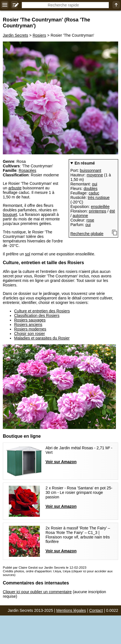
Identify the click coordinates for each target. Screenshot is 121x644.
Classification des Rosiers (37, 316)
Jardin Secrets (15, 35)
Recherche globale (87, 234)
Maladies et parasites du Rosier (42, 338)
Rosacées (27, 170)
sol (28, 254)
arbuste (15, 188)
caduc (94, 193)
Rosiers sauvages (30, 320)
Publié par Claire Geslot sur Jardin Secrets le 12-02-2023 (45, 567)
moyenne (95, 175)
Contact (96, 610)
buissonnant (90, 170)
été (112, 211)
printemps (97, 211)
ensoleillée (100, 207)
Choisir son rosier (30, 334)
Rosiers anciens (28, 325)
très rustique (99, 198)
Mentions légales (71, 610)
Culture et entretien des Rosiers (42, 311)
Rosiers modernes (30, 329)
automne (80, 216)
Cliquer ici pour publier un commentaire (37, 592)
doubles (91, 189)
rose (90, 220)
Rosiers (39, 35)
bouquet (10, 214)
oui (95, 184)
